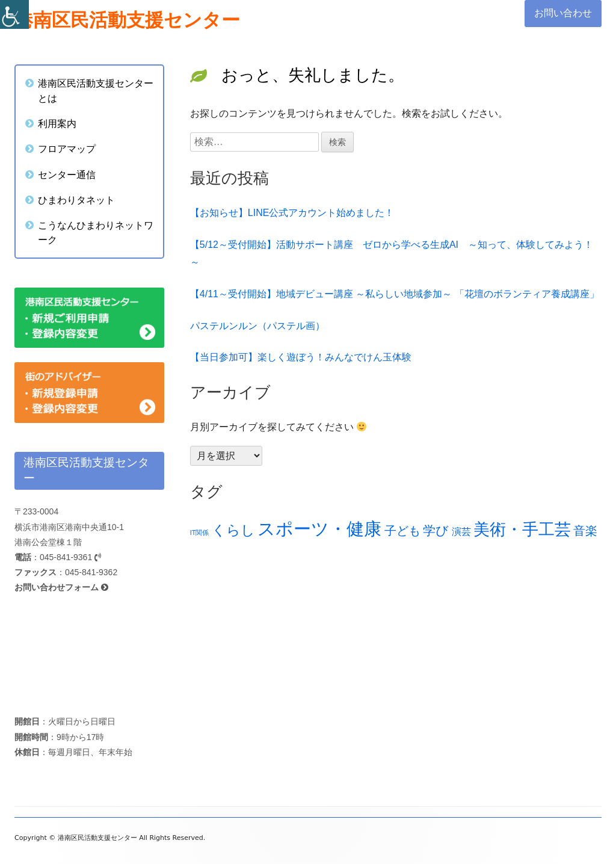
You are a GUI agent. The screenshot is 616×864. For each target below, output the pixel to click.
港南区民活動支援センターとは (96, 90)
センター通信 (67, 174)
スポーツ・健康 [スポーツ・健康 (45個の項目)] (319, 529)
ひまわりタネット (76, 200)
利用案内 (57, 123)
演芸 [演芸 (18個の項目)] (461, 531)
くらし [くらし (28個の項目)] (233, 530)
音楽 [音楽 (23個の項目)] (585, 531)
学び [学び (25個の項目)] (436, 530)
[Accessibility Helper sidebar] (14, 14)
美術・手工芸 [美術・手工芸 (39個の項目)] (522, 529)
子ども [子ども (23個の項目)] (402, 531)
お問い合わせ (563, 13)
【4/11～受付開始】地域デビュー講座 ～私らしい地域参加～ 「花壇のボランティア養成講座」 (395, 294)
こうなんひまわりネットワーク (96, 232)
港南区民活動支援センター (127, 20)
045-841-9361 (70, 557)
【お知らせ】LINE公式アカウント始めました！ (292, 213)
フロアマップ (67, 149)
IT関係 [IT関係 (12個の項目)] (199, 532)
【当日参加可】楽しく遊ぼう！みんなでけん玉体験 (301, 357)
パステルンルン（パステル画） (257, 326)
